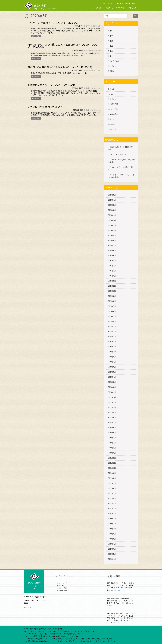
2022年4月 (112, 438)
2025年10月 (112, 230)
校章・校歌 (112, 119)
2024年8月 (112, 301)
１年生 (110, 31)
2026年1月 (112, 215)
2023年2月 (112, 387)
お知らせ (99, 8)
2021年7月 (112, 483)
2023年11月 (112, 347)
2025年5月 (112, 256)
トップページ (62, 583)
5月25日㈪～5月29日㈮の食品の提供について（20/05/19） (60, 67)
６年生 (110, 56)
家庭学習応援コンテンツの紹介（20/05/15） (53, 85)
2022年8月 (112, 417)
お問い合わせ (132, 8)
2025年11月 (112, 225)
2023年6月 (112, 367)
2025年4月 (112, 261)
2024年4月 (112, 321)
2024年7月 (112, 306)
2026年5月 (112, 195)
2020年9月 (112, 534)
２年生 (110, 36)
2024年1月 (112, 337)
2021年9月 (112, 473)
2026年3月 (112, 205)
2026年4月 (112, 200)
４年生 (110, 46)
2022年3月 (112, 443)
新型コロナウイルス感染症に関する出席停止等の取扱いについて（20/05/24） (63, 46)
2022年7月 (112, 423)
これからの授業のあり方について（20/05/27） (54, 23)
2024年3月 (112, 326)
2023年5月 (112, 372)
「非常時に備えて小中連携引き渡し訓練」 (121, 148)
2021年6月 (112, 488)
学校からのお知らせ (93, 26)
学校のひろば (120, 8)
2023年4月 (112, 377)
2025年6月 (112, 251)
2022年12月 (112, 397)
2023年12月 (112, 342)
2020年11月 (112, 524)
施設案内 (27, 607)
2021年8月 (112, 478)
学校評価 (111, 124)
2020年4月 (112, 559)
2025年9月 (112, 235)
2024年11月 (112, 286)
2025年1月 (112, 276)
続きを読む (36, 36)
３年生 (110, 41)
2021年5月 (112, 493)
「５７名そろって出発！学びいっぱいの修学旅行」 (121, 176)
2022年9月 (112, 412)
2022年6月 (112, 428)
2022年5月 (112, 433)
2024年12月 (112, 281)
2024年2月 (112, 331)
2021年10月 (112, 468)
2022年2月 (112, 448)
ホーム (91, 8)
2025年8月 (112, 240)
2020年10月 (112, 529)
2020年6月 (112, 549)
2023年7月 (112, 362)
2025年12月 (112, 220)
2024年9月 (112, 296)
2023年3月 (112, 382)
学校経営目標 (113, 104)
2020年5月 (112, 554)
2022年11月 (112, 402)
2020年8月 (112, 539)
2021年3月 (112, 503)
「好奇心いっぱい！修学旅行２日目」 (120, 168)
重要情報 (111, 71)
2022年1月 (112, 453)
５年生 (110, 51)
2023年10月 (112, 352)
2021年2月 (112, 509)
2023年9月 (112, 357)
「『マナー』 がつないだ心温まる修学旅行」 (121, 161)
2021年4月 (112, 498)
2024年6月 (112, 311)
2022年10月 (112, 407)
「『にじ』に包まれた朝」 (118, 155)
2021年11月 (112, 463)
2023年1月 (112, 392)
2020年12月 (112, 519)
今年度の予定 (109, 8)
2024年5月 (112, 316)
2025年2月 (112, 271)
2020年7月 (112, 544)
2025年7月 (112, 246)
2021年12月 (112, 458)
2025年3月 (112, 266)
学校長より (112, 66)
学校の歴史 (112, 129)
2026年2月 (112, 210)
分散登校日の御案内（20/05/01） (46, 107)
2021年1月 (112, 514)
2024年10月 (112, 291)
